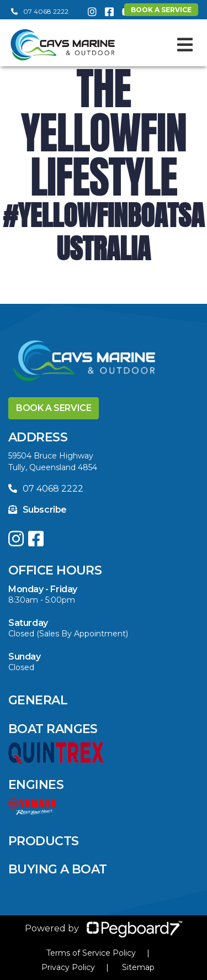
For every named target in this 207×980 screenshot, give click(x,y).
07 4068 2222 (40, 11)
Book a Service (54, 408)
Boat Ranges (53, 729)
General (38, 700)
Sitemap (138, 967)
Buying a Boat (58, 869)
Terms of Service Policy (91, 953)
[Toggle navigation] (185, 45)
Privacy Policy (68, 967)
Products (44, 841)
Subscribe (38, 510)
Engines (36, 785)
